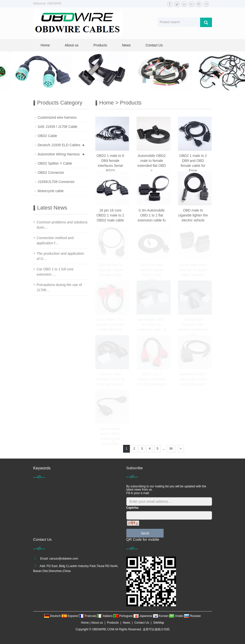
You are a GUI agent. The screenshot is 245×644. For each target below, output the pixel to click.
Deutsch (53, 616)
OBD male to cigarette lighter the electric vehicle (193, 215)
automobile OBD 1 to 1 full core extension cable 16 (152, 324)
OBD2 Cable (48, 136)
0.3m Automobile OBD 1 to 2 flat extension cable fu (152, 215)
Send (145, 533)
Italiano (105, 616)
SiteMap (159, 623)
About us (72, 45)
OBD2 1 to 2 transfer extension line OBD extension (152, 379)
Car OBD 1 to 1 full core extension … (55, 272)
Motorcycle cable (51, 191)
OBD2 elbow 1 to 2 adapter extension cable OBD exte (110, 324)
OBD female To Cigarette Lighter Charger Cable (110, 270)
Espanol (70, 616)
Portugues (123, 616)
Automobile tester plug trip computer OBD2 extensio (193, 270)
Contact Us (154, 45)
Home (45, 45)
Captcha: (133, 508)
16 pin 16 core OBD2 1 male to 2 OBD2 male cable (110, 215)
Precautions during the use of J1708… (59, 287)
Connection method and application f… (55, 240)
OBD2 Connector (51, 173)
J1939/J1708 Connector (56, 182)
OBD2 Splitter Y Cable (55, 163)
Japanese (143, 616)
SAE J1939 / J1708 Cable (58, 127)
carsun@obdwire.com (64, 559)
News (126, 45)
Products (100, 45)
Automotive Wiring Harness (59, 154)
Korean (161, 616)
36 (171, 448)
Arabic (177, 616)
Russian (192, 616)
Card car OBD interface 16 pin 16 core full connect (110, 379)
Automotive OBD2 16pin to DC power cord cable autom (193, 379)
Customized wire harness (57, 117)
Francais (88, 616)
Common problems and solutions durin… (62, 225)
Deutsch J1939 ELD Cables (59, 145)
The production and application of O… (60, 256)
